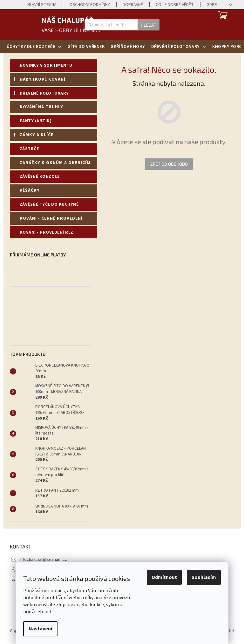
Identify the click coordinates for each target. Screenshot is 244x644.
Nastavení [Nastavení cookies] (40, 629)
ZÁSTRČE (30, 149)
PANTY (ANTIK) (36, 121)
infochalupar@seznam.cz (43, 560)
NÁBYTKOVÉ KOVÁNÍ (39, 81)
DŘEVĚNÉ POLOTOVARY (41, 95)
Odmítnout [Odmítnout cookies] (164, 577)
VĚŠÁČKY (30, 190)
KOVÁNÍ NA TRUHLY (42, 107)
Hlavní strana (42, 5)
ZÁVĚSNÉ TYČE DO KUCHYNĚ (50, 204)
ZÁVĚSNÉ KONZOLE (40, 176)
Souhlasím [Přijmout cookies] (204, 577)
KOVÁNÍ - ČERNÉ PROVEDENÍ (52, 218)
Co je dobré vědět (175, 5)
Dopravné (133, 5)
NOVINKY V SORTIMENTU (47, 65)
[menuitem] (34, 47)
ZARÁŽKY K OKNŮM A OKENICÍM (56, 163)
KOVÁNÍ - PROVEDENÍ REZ (47, 232)
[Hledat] (122, 25)
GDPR (212, 5)
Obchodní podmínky (90, 5)
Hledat (149, 25)
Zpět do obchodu (169, 164)
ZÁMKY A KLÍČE (33, 136)
